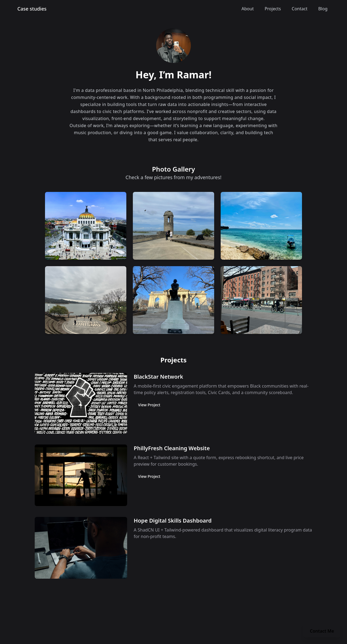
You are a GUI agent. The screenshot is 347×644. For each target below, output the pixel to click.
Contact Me (322, 631)
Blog (323, 9)
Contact (300, 9)
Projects (273, 9)
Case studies (32, 9)
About (248, 9)
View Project (149, 405)
